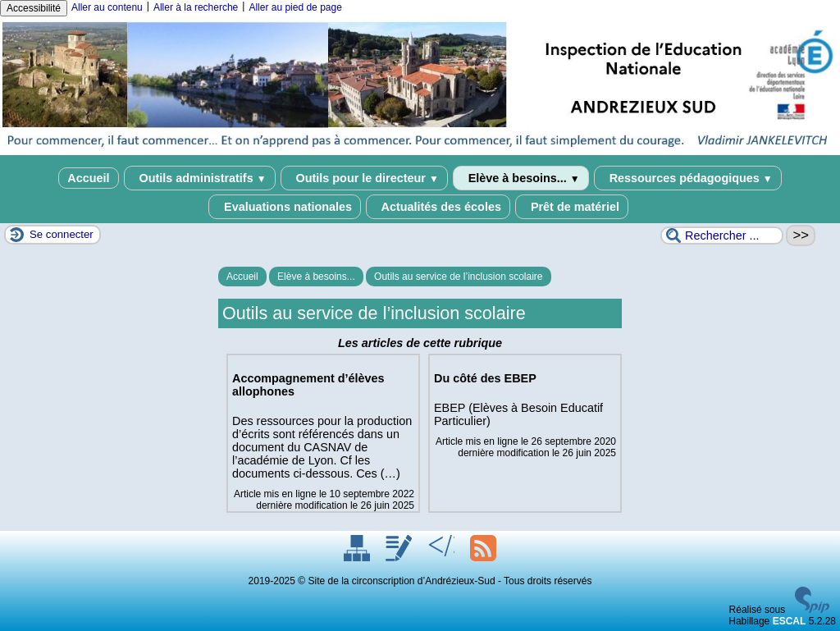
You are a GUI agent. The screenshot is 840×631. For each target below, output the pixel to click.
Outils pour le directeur (364, 178)
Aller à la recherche (196, 7)
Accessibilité (34, 8)
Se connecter (62, 234)
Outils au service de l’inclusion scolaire (458, 277)
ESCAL (790, 621)
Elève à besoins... (521, 178)
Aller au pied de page (295, 7)
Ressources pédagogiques (688, 178)
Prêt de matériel (572, 207)
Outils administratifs (200, 178)
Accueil (88, 178)
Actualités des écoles (438, 207)
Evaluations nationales (285, 207)
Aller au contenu (107, 7)
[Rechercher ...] (722, 235)
